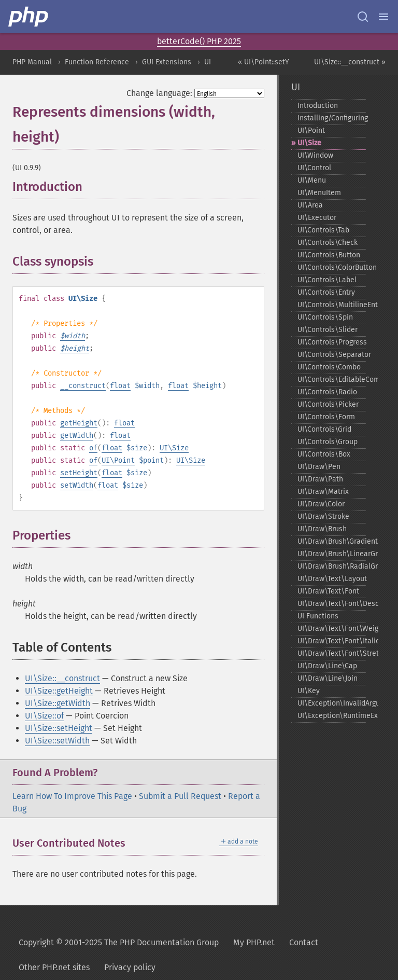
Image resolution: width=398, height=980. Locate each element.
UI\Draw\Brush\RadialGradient (332, 566)
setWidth (77, 485)
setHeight (79, 473)
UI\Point (118, 460)
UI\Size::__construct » (350, 62)
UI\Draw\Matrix (323, 492)
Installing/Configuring (332, 118)
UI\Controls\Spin (325, 317)
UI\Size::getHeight (59, 691)
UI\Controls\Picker (328, 404)
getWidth (77, 436)
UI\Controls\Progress (332, 342)
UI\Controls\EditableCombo (332, 379)
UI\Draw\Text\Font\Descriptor (332, 604)
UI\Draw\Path (320, 479)
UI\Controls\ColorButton (332, 267)
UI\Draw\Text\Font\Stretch (332, 653)
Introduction (318, 106)
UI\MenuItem (319, 193)
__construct (83, 386)
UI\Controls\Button (329, 255)
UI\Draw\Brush (322, 529)
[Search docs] (363, 17)
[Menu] (383, 17)
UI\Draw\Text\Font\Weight (332, 629)
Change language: (159, 93)
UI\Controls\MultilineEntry (332, 305)
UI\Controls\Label (327, 280)
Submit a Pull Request (180, 796)
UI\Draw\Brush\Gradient (332, 541)
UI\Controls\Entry (326, 292)
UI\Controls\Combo (329, 367)
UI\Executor (317, 218)
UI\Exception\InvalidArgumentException (332, 703)
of (93, 448)
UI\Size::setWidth (57, 741)
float (120, 386)
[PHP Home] (29, 17)
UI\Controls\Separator (332, 355)
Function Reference (97, 62)
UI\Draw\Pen (319, 467)
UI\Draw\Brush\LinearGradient (332, 554)
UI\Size (174, 448)
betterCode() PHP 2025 (199, 41)
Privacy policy (130, 967)
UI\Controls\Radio (327, 392)
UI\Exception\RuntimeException (332, 716)
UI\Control (314, 168)
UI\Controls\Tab (323, 230)
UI (208, 62)
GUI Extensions (167, 62)
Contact (304, 942)
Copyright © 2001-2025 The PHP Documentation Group (119, 942)
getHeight (79, 423)
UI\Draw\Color (321, 504)
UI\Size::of (44, 716)
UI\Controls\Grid (324, 429)
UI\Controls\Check (328, 243)
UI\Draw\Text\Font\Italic (332, 641)
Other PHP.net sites (54, 967)
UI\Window (315, 155)
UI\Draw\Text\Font (328, 591)
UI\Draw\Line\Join (328, 678)
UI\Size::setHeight (59, 728)
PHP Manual (32, 62)
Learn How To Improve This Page (72, 796)
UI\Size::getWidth (58, 703)
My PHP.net (254, 942)
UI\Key (309, 691)
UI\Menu (312, 180)
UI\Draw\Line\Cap (327, 666)
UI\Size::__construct (62, 678)
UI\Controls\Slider (328, 330)
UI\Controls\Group (328, 442)
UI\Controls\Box (324, 454)
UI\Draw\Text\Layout (332, 579)
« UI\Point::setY (264, 62)
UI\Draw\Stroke (323, 516)
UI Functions (318, 616)
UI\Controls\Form (326, 417)
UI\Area (310, 205)
